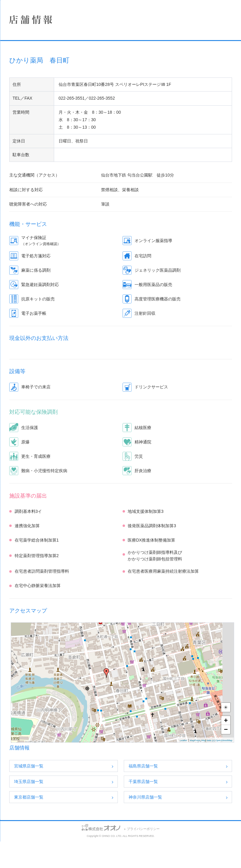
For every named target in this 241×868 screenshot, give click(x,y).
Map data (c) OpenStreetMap (217, 767)
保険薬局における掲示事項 (46, 138)
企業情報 (46, 59)
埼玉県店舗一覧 (103, 808)
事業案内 (46, 91)
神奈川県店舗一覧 (183, 824)
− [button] (226, 756)
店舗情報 (46, 75)
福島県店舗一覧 (181, 793)
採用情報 (46, 107)
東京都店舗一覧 (103, 824)
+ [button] (226, 747)
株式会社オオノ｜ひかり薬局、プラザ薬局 (37, 23)
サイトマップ (62, 855)
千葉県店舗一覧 (181, 808)
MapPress (195, 767)
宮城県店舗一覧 (103, 793)
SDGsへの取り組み (46, 122)
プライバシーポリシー (181, 855)
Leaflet (183, 767)
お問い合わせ (12, 855)
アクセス (37, 855)
